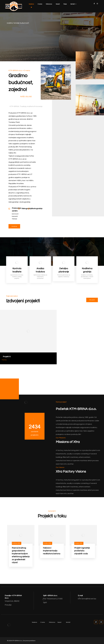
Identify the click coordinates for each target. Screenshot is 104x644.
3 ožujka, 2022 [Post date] (78, 543)
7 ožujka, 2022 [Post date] (47, 543)
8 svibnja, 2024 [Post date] (16, 543)
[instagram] (97, 4)
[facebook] (94, 4)
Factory (4, 360)
